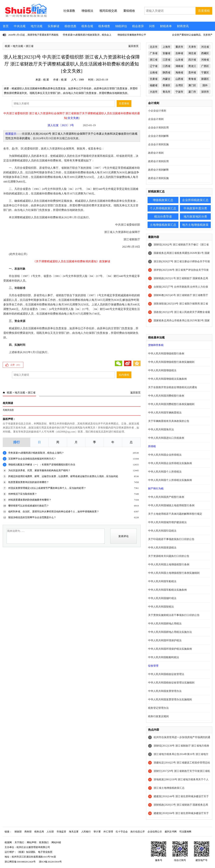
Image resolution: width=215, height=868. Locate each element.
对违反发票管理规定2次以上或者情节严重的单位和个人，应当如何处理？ (47, 488)
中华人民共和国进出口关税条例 (166, 438)
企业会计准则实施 (158, 144)
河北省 (205, 47)
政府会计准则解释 (158, 170)
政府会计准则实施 (158, 178)
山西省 (179, 79)
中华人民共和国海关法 (161, 430)
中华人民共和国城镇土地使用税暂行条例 (171, 505)
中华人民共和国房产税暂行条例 (166, 497)
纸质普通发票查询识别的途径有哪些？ (29, 482)
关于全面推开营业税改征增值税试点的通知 (173, 387)
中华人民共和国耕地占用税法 (165, 624)
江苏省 (166, 60)
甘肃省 (154, 79)
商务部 (28, 832)
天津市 (192, 47)
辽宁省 (154, 66)
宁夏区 (205, 73)
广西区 (205, 66)
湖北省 (192, 53)
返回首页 (133, 46)
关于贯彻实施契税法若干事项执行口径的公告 (174, 615)
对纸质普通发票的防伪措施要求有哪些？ (30, 500)
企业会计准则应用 (158, 128)
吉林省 (179, 53)
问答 (152, 26)
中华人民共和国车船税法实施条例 (167, 590)
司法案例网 (185, 832)
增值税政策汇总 (163, 200)
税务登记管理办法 (158, 708)
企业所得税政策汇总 (195, 200)
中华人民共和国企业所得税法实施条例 (170, 463)
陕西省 (166, 73)
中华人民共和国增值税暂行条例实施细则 (171, 362)
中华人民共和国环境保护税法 (165, 640)
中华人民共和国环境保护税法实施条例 (170, 649)
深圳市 (205, 92)
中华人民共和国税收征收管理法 (166, 674)
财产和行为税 (156, 489)
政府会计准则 (156, 153)
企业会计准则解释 (158, 136)
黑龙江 (192, 66)
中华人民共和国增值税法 (162, 370)
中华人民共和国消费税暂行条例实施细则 (171, 404)
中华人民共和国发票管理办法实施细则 (170, 700)
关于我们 (19, 842)
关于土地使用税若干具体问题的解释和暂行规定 (175, 514)
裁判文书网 (171, 832)
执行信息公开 (138, 832)
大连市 (154, 92)
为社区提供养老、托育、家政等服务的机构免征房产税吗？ (39, 470)
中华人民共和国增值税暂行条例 (166, 354)
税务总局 (39, 832)
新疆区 (205, 79)
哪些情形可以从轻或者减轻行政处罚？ (29, 506)
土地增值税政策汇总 (163, 225)
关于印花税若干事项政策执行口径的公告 (171, 539)
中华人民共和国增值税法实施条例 (167, 379)
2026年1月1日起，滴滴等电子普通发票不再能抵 (33, 35)
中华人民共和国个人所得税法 (165, 472)
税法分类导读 (163, 217)
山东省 (179, 60)
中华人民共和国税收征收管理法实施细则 (171, 683)
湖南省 (179, 66)
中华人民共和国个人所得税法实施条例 (170, 480)
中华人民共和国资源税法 (162, 548)
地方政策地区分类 (195, 217)
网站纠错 (56, 842)
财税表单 (166, 26)
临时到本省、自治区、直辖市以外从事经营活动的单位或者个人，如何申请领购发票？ (54, 511)
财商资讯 (183, 26)
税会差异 (138, 26)
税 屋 (46, 80)
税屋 (7, 46)
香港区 (166, 85)
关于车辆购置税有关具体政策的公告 (169, 421)
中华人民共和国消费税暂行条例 (166, 396)
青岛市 (166, 92)
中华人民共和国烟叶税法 (162, 598)
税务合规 (87, 26)
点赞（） (16, 365)
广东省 (154, 53)
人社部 (50, 832)
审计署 (97, 832)
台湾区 (179, 85)
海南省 (179, 73)
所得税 (152, 446)
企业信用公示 (155, 832)
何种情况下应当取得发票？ (23, 494)
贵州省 (192, 73)
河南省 (205, 60)
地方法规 (37, 26)
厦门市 (192, 92)
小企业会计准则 (157, 111)
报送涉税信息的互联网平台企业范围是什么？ (32, 517)
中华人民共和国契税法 (161, 607)
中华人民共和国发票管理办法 (165, 691)
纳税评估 (121, 26)
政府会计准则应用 (158, 161)
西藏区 (205, 53)
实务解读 (53, 26)
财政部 (18, 832)
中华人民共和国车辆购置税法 (165, 413)
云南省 (154, 73)
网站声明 (32, 842)
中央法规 (20, 26)
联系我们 (44, 842)
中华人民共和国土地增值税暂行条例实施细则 (174, 573)
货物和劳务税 (156, 345)
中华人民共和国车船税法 (162, 581)
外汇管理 (108, 832)
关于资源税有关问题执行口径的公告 (169, 556)
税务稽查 (104, 26)
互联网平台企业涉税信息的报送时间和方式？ (32, 459)
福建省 (154, 85)
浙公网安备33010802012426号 (20, 862)
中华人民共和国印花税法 (162, 531)
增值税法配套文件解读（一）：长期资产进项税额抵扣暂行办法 (42, 465)
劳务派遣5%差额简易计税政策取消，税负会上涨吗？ (36, 453)
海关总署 (74, 832)
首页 (6, 26)
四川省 (192, 60)
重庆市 (179, 47)
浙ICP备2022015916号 (50, 862)
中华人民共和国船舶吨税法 (164, 657)
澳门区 (192, 85)
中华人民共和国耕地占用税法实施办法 (170, 632)
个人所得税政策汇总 (163, 208)
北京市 (154, 47)
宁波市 (179, 92)
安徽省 (166, 53)
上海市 (166, 47)
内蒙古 (166, 79)
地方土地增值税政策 (195, 225)
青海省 (192, 79)
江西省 (166, 66)
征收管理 (153, 666)
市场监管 (61, 832)
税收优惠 (70, 26)
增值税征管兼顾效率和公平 (132, 35)
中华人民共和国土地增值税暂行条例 (169, 565)
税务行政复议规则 (158, 716)
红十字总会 (122, 832)
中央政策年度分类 (195, 208)
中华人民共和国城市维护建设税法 (167, 522)
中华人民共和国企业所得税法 (165, 455)
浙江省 (30, 46)
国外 (205, 85)
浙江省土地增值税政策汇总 (169, 788)
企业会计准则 (156, 119)
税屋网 (8, 842)
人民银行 (86, 832)
